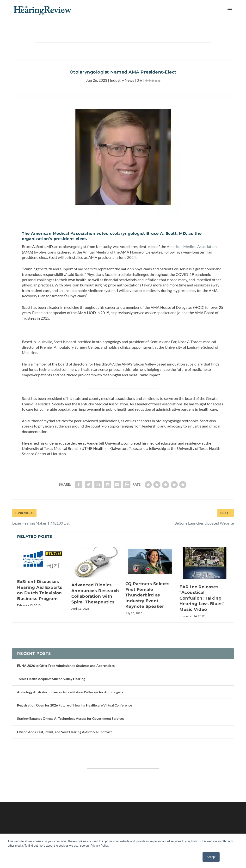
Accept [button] (211, 857)
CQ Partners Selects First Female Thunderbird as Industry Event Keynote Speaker (148, 586)
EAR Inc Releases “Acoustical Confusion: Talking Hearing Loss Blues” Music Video (202, 589)
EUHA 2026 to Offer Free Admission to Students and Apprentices (66, 656)
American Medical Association (192, 237)
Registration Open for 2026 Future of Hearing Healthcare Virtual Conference (74, 696)
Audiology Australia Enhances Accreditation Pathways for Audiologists (70, 683)
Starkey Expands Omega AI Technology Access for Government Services (71, 709)
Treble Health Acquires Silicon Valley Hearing (51, 669)
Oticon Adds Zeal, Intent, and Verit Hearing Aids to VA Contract (64, 722)
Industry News (122, 71)
